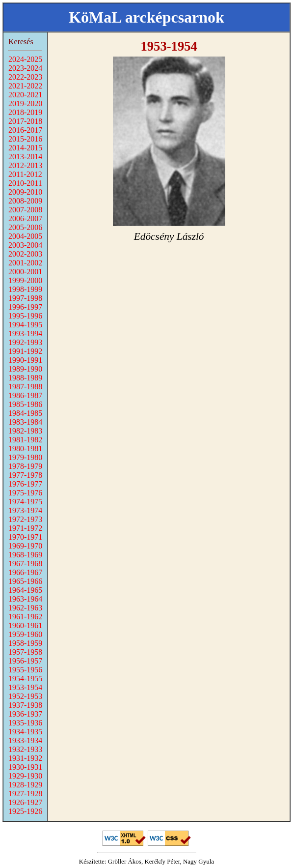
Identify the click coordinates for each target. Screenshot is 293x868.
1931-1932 (25, 758)
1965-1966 (25, 581)
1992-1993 (25, 342)
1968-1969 (25, 555)
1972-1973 (25, 519)
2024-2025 (25, 59)
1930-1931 (25, 767)
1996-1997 (25, 307)
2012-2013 (25, 165)
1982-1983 (25, 431)
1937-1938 (25, 705)
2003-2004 (25, 245)
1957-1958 (25, 652)
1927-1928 (25, 794)
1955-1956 (25, 670)
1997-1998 (25, 298)
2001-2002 (25, 263)
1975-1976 (25, 493)
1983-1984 (25, 422)
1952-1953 (25, 696)
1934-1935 (25, 732)
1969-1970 (25, 546)
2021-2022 (25, 86)
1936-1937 (25, 714)
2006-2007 (25, 218)
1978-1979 (25, 466)
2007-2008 (25, 210)
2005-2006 (25, 227)
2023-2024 (25, 68)
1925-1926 (25, 811)
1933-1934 (25, 740)
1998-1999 (25, 289)
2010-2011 (25, 183)
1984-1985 (25, 413)
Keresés (21, 42)
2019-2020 (25, 103)
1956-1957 (25, 661)
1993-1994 (25, 333)
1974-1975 (25, 502)
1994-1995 (25, 325)
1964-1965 (25, 590)
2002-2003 (25, 254)
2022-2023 (25, 77)
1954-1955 (25, 679)
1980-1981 (25, 448)
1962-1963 (25, 608)
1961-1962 (25, 617)
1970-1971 (25, 537)
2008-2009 (25, 201)
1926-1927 (25, 802)
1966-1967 (25, 572)
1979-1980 (25, 457)
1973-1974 (25, 510)
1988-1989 (25, 378)
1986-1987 (25, 395)
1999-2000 (25, 280)
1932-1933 (25, 749)
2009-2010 (25, 192)
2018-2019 (25, 112)
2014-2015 (25, 148)
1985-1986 (25, 404)
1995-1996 (25, 316)
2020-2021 (25, 95)
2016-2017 (25, 130)
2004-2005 (25, 236)
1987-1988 (25, 387)
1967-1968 (25, 564)
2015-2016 (25, 139)
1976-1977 (25, 484)
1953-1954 (25, 687)
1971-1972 (25, 528)
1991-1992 (25, 351)
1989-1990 (25, 369)
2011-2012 (25, 174)
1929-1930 (25, 776)
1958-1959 (25, 643)
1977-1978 (25, 475)
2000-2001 (25, 272)
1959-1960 (25, 634)
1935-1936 (25, 723)
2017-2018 (25, 121)
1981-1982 (25, 440)
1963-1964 (25, 599)
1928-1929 (25, 785)
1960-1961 (25, 625)
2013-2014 (25, 157)
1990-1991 (25, 360)
